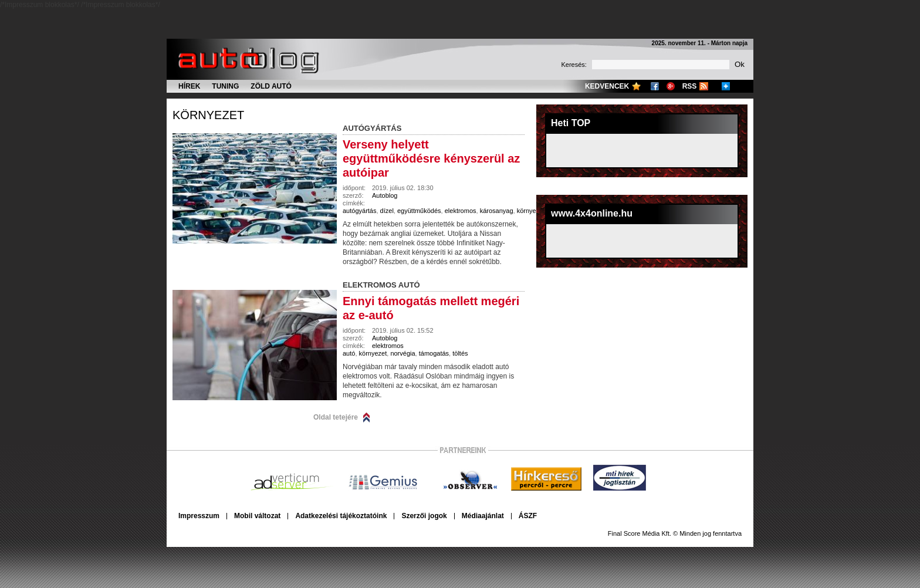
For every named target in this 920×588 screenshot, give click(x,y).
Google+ (671, 86)
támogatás (434, 353)
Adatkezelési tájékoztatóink (341, 516)
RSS (690, 86)
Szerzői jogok (424, 516)
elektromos (461, 211)
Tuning (225, 86)
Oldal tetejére (336, 417)
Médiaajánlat (483, 516)
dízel (387, 211)
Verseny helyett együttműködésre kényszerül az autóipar (431, 158)
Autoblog (385, 195)
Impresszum (199, 516)
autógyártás (359, 211)
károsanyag (497, 211)
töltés (460, 353)
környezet (208, 115)
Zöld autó (271, 86)
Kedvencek (607, 86)
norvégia (402, 353)
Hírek (189, 86)
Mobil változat (257, 516)
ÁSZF (528, 516)
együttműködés (419, 211)
